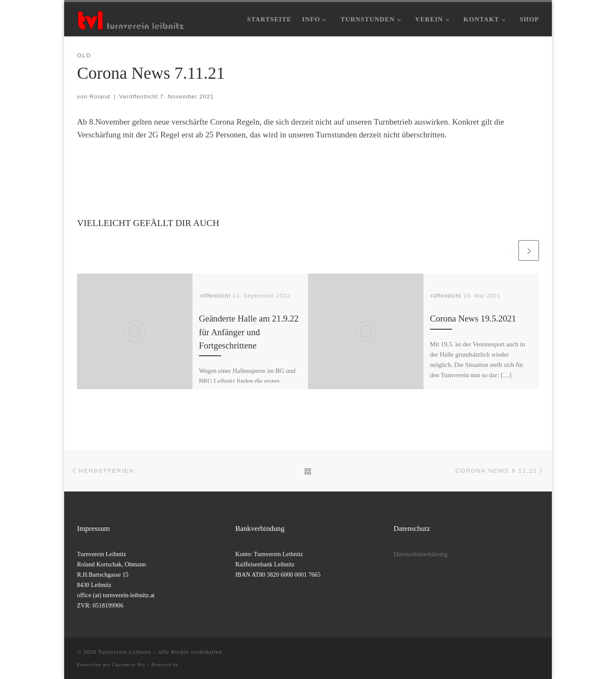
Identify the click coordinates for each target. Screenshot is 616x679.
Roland (100, 97)
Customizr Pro (129, 664)
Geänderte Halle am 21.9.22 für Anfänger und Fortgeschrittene (249, 332)
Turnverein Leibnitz (125, 652)
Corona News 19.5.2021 (473, 319)
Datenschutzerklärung (421, 554)
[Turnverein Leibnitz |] (130, 19)
